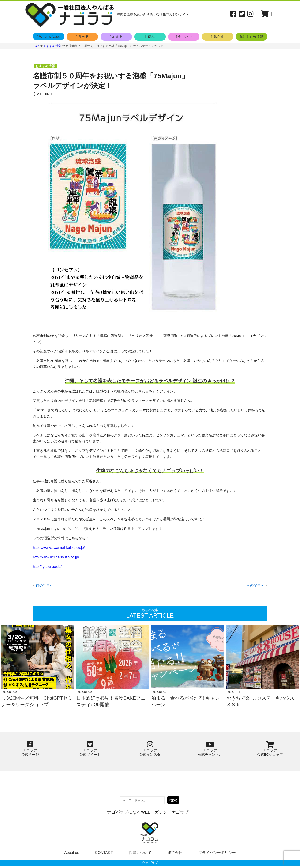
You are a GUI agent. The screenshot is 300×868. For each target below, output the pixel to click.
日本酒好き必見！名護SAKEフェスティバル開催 (111, 704)
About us (72, 855)
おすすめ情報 (251, 36)
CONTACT (104, 855)
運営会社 (175, 855)
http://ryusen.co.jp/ (47, 567)
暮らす (218, 36)
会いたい (184, 36)
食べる (82, 36)
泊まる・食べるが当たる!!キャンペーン (186, 704)
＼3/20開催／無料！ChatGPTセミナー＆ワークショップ (37, 704)
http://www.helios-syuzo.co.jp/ (56, 557)
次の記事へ (255, 585)
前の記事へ (45, 585)
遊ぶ (150, 36)
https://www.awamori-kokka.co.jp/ (59, 548)
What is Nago (49, 36)
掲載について (140, 855)
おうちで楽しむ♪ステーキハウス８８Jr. (260, 704)
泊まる (116, 36)
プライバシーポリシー (217, 855)
